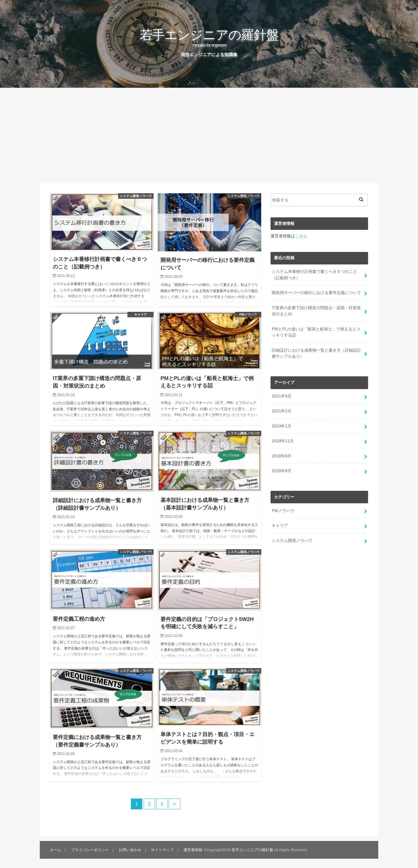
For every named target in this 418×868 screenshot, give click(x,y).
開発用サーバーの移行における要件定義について (316, 293)
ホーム (56, 850)
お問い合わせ (130, 850)
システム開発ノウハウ (292, 541)
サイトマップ (162, 850)
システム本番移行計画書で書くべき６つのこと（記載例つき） (314, 275)
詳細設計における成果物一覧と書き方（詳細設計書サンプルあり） (316, 353)
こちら (301, 236)
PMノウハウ (283, 511)
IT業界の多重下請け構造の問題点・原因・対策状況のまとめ (316, 311)
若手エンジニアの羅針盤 (209, 37)
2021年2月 (282, 411)
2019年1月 (282, 426)
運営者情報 (193, 850)
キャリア (280, 525)
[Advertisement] (209, 135)
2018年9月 (282, 456)
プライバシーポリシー (90, 850)
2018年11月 (283, 441)
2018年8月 (282, 471)
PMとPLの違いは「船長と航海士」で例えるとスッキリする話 (316, 332)
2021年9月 (282, 396)
